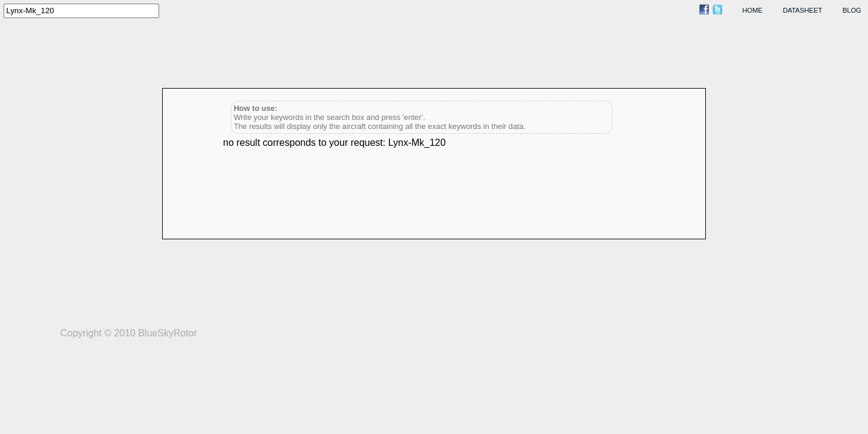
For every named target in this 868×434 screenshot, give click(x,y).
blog (852, 10)
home (753, 10)
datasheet (803, 10)
